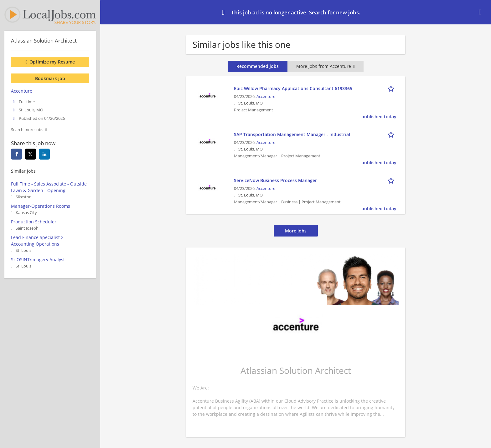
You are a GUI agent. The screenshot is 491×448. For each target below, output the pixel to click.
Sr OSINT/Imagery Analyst (38, 260)
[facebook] (16, 154)
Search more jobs (27, 130)
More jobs (296, 231)
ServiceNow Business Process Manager (275, 180)
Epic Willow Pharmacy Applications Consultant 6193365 (293, 88)
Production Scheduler (34, 222)
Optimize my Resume (52, 62)
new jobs (347, 12)
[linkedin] (44, 154)
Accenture (266, 97)
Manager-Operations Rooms (41, 206)
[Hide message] (481, 12)
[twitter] (31, 154)
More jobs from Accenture (326, 66)
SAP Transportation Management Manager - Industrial (292, 134)
